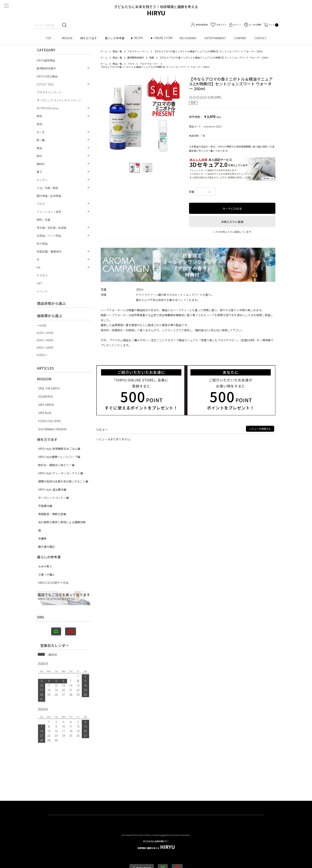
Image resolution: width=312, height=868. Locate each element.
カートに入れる (232, 208)
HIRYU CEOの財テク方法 (53, 583)
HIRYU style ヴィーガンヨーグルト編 (61, 473)
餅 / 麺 (41, 140)
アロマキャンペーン (49, 92)
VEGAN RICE (46, 396)
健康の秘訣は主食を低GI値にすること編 (63, 481)
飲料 (39, 156)
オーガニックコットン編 (54, 498)
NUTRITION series (48, 108)
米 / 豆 (41, 132)
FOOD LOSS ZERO (50, 421)
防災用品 (42, 244)
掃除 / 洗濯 (43, 220)
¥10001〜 (42, 355)
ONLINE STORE (165, 38)
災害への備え (47, 574)
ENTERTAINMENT (215, 38)
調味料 (41, 164)
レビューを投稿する (260, 429)
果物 (39, 124)
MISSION (67, 38)
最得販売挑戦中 (46, 68)
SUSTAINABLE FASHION (52, 429)
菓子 (39, 172)
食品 (39, 148)
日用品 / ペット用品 (49, 236)
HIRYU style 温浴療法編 (52, 489)
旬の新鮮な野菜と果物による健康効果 (62, 522)
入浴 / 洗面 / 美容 (47, 188)
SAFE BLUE (45, 413)
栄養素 (42, 538)
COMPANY (240, 38)
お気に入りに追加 (232, 222)
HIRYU (156, 845)
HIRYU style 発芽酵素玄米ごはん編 (59, 449)
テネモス (42, 275)
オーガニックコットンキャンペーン (59, 100)
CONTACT (260, 38)
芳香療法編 (45, 506)
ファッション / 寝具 (49, 212)
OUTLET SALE (45, 84)
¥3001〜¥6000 (45, 340)
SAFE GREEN (46, 405)
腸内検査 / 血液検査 (49, 196)
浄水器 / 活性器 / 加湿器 (52, 228)
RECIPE (140, 38)
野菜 (39, 116)
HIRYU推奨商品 (46, 60)
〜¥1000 (41, 325)
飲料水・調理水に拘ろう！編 (56, 465)
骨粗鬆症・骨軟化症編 (52, 514)
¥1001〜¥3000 (45, 333)
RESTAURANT (188, 38)
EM (38, 267)
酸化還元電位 (47, 547)
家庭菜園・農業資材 (49, 251)
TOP (50, 38)
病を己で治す (89, 38)
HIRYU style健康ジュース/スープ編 (59, 457)
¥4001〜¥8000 (45, 347)
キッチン (42, 180)
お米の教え (45, 566)
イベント (42, 291)
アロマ (41, 204)
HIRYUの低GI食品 (47, 76)
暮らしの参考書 (116, 38)
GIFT (39, 283)
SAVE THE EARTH (49, 388)
